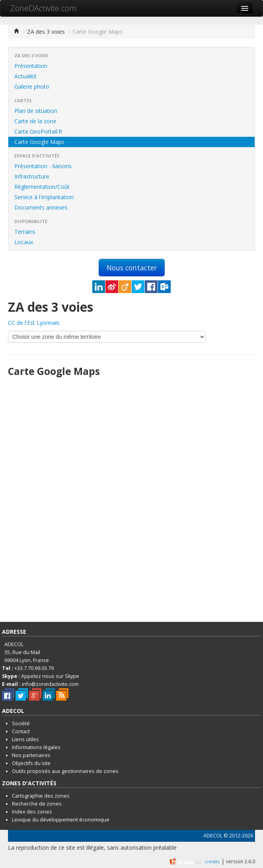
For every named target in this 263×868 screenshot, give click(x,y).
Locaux (24, 242)
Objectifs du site (31, 763)
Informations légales (36, 747)
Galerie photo (32, 86)
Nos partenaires (31, 755)
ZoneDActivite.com (44, 8)
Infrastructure (32, 176)
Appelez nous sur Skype (50, 676)
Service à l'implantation (44, 197)
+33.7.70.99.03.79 (34, 668)
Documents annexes (41, 207)
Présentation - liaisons (43, 166)
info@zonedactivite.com (50, 684)
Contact (21, 731)
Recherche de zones (37, 804)
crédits (212, 861)
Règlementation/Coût (42, 187)
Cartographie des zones (41, 796)
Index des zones (32, 812)
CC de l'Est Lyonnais (34, 323)
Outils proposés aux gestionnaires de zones (65, 771)
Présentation (31, 66)
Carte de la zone (35, 121)
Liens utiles (25, 739)
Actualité (25, 76)
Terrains (25, 232)
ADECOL (213, 836)
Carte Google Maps (39, 142)
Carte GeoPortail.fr (38, 131)
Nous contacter (132, 268)
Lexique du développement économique (61, 820)
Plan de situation (36, 111)
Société (21, 723)
